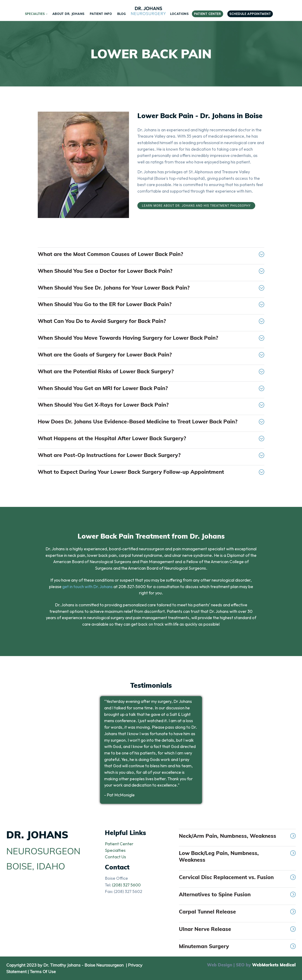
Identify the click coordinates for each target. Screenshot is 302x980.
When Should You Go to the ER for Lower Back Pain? (151, 304)
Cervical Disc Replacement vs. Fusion (237, 877)
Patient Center (119, 844)
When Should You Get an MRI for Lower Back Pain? (151, 388)
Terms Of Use (43, 972)
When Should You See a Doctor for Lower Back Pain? (151, 271)
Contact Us (115, 857)
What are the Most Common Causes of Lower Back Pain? (151, 254)
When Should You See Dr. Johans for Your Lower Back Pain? (151, 288)
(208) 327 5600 (126, 885)
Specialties (115, 850)
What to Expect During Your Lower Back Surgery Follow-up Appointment (151, 472)
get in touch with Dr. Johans (87, 587)
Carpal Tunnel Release (237, 911)
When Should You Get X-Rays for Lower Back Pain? (151, 405)
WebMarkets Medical (274, 965)
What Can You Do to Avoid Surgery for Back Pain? (151, 321)
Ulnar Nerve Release (237, 929)
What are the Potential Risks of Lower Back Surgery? (151, 371)
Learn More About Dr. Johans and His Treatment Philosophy (196, 206)
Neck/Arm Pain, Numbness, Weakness (237, 836)
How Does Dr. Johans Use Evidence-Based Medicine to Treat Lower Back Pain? (151, 421)
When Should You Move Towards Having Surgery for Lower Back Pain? (151, 338)
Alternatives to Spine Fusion (237, 894)
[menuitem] (36, 14)
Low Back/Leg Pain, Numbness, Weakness (237, 856)
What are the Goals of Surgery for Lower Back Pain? (151, 354)
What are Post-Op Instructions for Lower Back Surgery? (151, 455)
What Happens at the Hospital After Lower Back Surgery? (151, 438)
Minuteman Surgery (237, 946)
